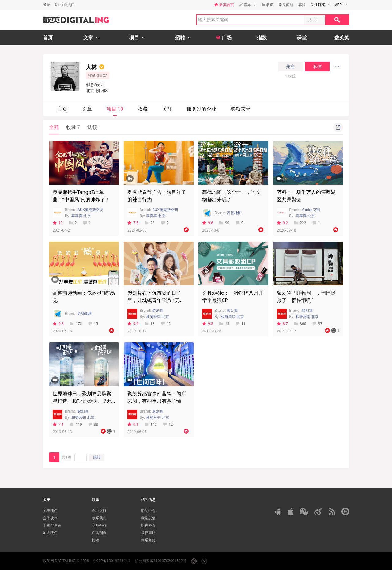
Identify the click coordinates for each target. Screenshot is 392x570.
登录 (47, 5)
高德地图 (234, 213)
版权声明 (148, 533)
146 (151, 424)
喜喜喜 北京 (81, 216)
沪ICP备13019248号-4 (112, 561)
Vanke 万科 (311, 210)
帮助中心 (148, 511)
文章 (87, 109)
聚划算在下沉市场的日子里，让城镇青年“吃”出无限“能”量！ (154, 300)
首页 (48, 37)
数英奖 (342, 37)
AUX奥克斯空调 (90, 210)
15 (93, 324)
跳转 (97, 457)
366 (300, 324)
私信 (317, 66)
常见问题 (286, 5)
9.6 (208, 223)
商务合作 (99, 525)
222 (300, 223)
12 (166, 324)
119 (76, 424)
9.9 (133, 324)
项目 (115, 109)
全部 (54, 127)
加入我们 (50, 533)
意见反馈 (148, 518)
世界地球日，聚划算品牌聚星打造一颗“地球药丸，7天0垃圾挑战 (83, 401)
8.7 (282, 324)
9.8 (208, 324)
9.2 (282, 223)
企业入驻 (99, 511)
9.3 (58, 324)
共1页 (67, 457)
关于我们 (50, 511)
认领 (93, 127)
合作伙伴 (50, 518)
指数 (262, 37)
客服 (302, 5)
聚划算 (158, 310)
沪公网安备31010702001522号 (161, 561)
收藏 (143, 109)
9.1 (133, 424)
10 (58, 223)
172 (76, 324)
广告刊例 (99, 533)
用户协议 (148, 525)
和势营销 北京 (158, 317)
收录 (73, 127)
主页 (62, 109)
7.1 (58, 424)
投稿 (96, 540)
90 (224, 223)
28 (150, 223)
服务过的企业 (202, 109)
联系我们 (99, 518)
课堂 (302, 37)
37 (317, 324)
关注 (290, 66)
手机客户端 (52, 525)
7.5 (133, 223)
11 (241, 324)
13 (150, 324)
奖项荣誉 (241, 109)
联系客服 (148, 540)
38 (93, 424)
